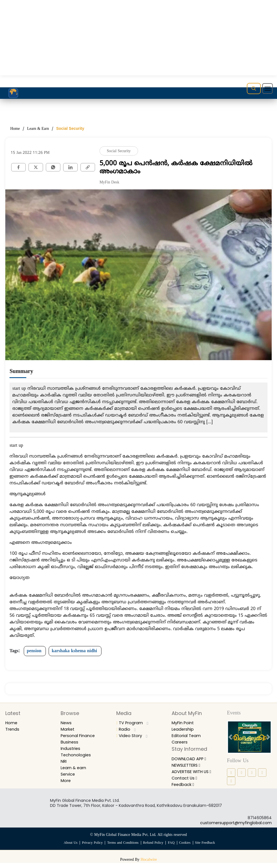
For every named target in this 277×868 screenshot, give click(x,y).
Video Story (133, 736)
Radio (126, 729)
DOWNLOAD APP (191, 759)
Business (70, 742)
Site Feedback (207, 848)
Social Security (70, 128)
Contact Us (185, 783)
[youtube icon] (231, 781)
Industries (71, 748)
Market (69, 729)
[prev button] (230, 737)
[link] (88, 167)
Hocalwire (149, 865)
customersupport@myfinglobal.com (236, 828)
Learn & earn (75, 768)
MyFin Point (184, 723)
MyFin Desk (109, 182)
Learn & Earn (38, 129)
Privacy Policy (91, 848)
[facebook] (18, 167)
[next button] (268, 737)
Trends (13, 729)
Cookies (186, 848)
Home (15, 129)
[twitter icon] (262, 773)
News (67, 723)
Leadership (184, 729)
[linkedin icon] (252, 773)
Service (69, 774)
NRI (64, 761)
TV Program (134, 723)
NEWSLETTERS (188, 765)
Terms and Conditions (122, 848)
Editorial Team (187, 736)
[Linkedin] (70, 167)
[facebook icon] (231, 773)
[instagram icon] (242, 773)
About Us (69, 848)
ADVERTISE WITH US (193, 774)
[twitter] (36, 167)
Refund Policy (154, 848)
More (66, 780)
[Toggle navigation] (267, 89)
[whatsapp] (53, 167)
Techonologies (77, 755)
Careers (181, 742)
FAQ (172, 848)
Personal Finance (80, 736)
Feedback (184, 789)
